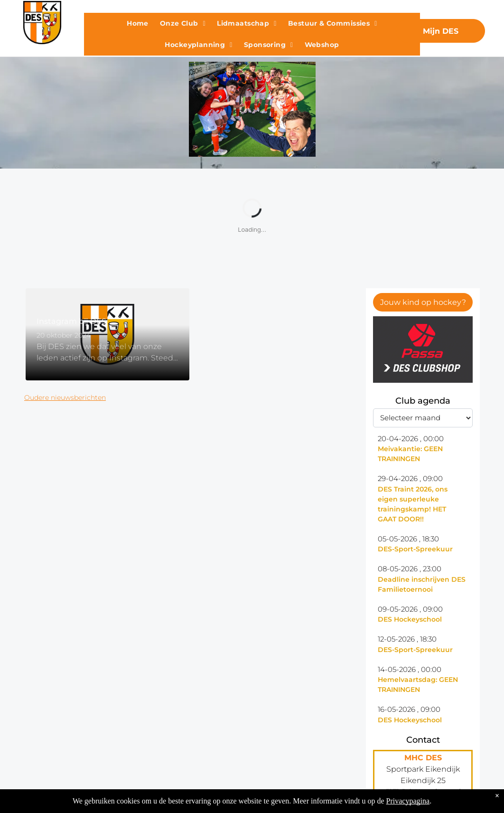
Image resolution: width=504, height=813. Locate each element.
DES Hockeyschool (410, 619)
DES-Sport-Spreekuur (415, 549)
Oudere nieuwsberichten (65, 397)
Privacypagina (408, 801)
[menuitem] (138, 24)
